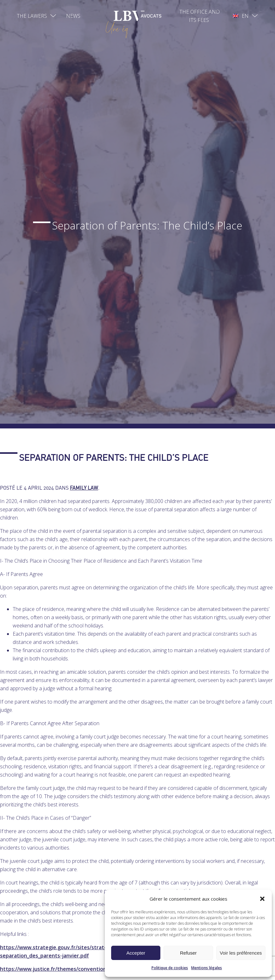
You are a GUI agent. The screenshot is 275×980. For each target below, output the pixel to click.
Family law (84, 488)
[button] (262, 899)
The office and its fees (200, 16)
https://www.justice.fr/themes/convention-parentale (66, 969)
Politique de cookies (170, 968)
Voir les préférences (241, 953)
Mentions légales (207, 968)
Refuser (188, 953)
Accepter (136, 953)
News (73, 16)
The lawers (32, 16)
